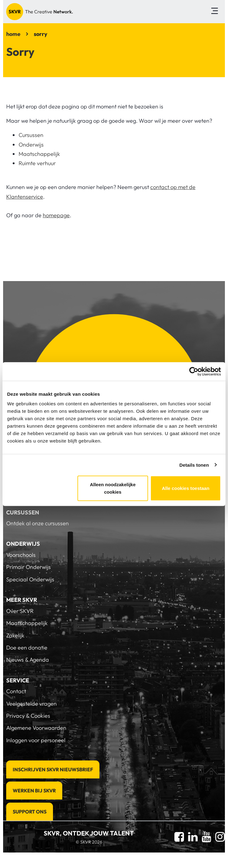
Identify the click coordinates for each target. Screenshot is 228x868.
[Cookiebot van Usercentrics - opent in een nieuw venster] (194, 371)
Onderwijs (31, 145)
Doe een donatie (27, 648)
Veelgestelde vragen (31, 704)
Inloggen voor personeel (36, 740)
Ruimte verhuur (37, 163)
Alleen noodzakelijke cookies (113, 488)
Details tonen (194, 465)
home (13, 34)
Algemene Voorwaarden (36, 728)
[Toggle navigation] (215, 12)
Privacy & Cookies (28, 716)
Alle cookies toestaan (185, 488)
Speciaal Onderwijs (30, 579)
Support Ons (30, 812)
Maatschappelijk (39, 154)
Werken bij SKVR (34, 791)
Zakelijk (15, 635)
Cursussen (31, 135)
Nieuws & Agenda (28, 660)
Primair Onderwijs (28, 567)
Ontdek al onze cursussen (37, 523)
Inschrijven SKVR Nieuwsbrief (53, 769)
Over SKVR (20, 611)
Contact (16, 691)
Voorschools (21, 555)
